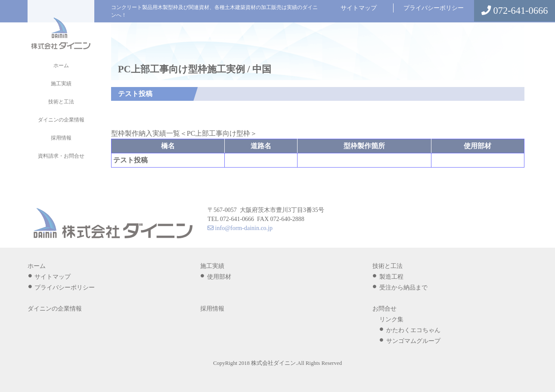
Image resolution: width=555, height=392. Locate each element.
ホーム (61, 65)
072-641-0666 (515, 11)
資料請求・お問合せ (61, 156)
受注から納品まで (403, 288)
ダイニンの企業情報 (61, 120)
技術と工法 (61, 102)
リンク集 (391, 319)
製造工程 (391, 277)
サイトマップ (359, 8)
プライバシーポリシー (434, 8)
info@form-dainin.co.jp (240, 228)
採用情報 (61, 138)
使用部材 (219, 277)
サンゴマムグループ (413, 341)
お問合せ (384, 309)
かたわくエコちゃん (413, 330)
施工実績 (61, 84)
